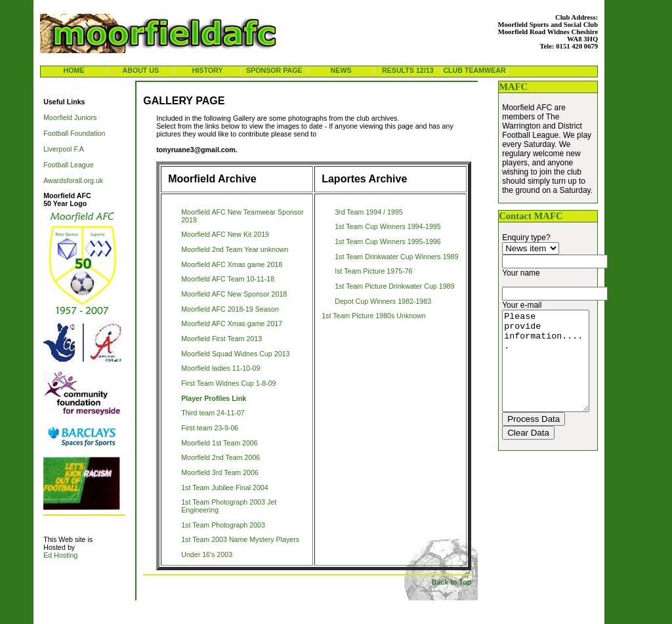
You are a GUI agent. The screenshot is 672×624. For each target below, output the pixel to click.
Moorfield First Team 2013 (221, 339)
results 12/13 (408, 70)
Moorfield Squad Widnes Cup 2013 (235, 354)
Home (74, 70)
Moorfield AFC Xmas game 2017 (232, 323)
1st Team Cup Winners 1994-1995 (388, 226)
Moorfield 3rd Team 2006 (220, 472)
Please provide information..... (550, 371)
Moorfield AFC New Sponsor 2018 (234, 294)
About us (140, 70)
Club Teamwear (474, 70)
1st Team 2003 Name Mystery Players (240, 539)
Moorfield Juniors (70, 117)
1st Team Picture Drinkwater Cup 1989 (394, 286)
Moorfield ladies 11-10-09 (220, 368)
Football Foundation (74, 133)
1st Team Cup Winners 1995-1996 (388, 241)
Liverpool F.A (64, 149)
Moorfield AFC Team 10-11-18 (228, 279)
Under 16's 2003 (207, 554)
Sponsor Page (274, 70)
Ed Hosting (60, 555)
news (341, 70)
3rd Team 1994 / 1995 (368, 212)
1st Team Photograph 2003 (223, 525)
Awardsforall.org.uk (73, 180)
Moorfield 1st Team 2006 (220, 443)
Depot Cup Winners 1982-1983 (383, 301)
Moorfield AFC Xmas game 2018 (232, 264)
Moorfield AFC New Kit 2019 (225, 234)
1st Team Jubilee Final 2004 (225, 488)
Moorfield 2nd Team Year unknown (235, 249)
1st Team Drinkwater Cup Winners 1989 (396, 257)
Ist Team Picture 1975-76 (373, 271)
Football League (68, 165)
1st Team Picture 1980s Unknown (374, 316)
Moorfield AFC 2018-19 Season (230, 309)
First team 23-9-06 (210, 428)
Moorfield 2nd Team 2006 (220, 457)
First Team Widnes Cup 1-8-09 (228, 383)
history (208, 70)
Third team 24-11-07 (213, 413)
